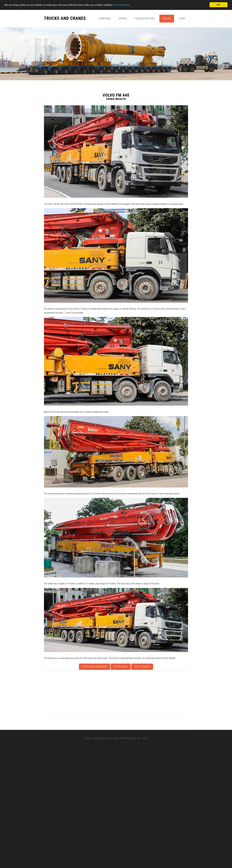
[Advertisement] (134, 693)
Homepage (105, 19)
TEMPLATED (99, 738)
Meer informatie (121, 5)
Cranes (123, 19)
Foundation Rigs (145, 19)
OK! (218, 5)
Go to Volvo (121, 667)
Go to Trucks (142, 667)
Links (182, 19)
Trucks (167, 19)
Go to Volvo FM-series (95, 667)
